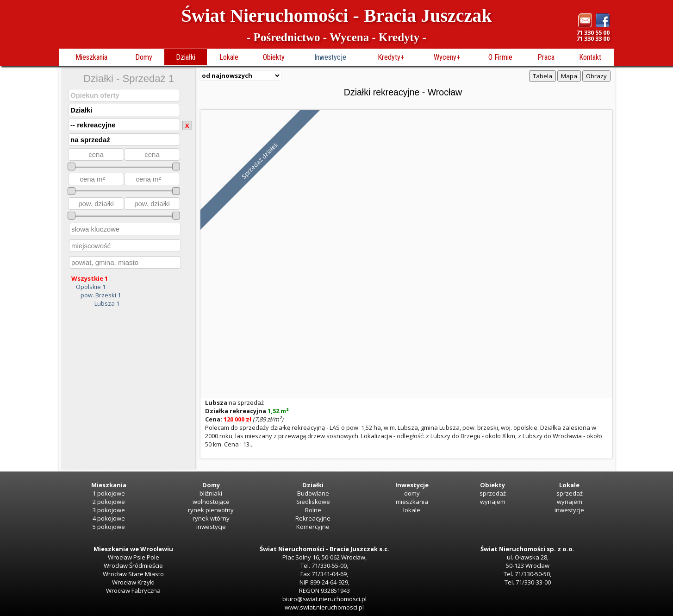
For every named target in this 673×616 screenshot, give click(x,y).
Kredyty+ (391, 57)
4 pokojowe (109, 518)
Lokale (229, 57)
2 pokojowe (109, 502)
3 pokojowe (109, 510)
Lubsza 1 (107, 303)
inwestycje (211, 527)
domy (412, 493)
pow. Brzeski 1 (101, 295)
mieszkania (412, 502)
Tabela (542, 76)
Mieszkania (91, 57)
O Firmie (500, 57)
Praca (546, 57)
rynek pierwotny (211, 510)
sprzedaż (493, 493)
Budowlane (313, 493)
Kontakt (590, 57)
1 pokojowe (109, 493)
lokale (412, 510)
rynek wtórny (211, 518)
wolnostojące (211, 502)
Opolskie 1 (91, 287)
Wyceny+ (447, 57)
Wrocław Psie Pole (134, 557)
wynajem (493, 502)
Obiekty (274, 57)
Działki (186, 57)
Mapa (569, 76)
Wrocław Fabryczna (133, 591)
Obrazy (596, 76)
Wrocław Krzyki (133, 582)
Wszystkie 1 (90, 278)
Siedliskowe (313, 502)
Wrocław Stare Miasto (133, 574)
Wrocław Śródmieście (133, 566)
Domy (144, 57)
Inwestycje (330, 57)
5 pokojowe (109, 527)
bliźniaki (211, 493)
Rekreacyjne (313, 518)
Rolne (313, 510)
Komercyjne (313, 527)
